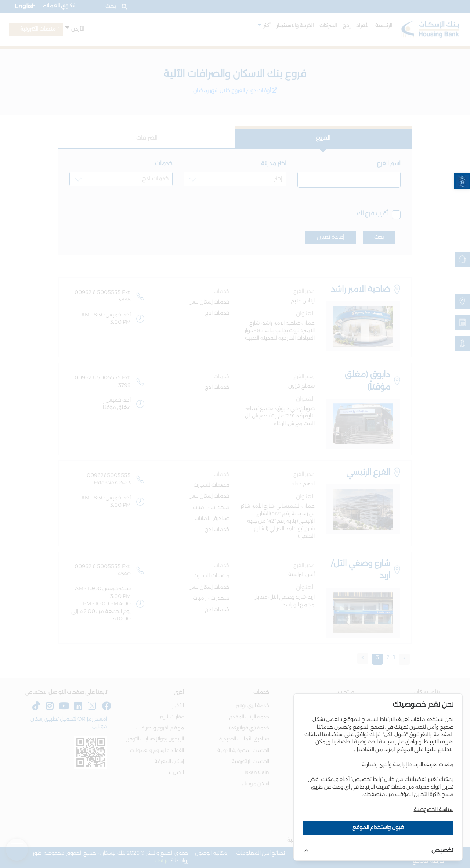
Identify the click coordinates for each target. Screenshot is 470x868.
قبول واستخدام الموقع (378, 828)
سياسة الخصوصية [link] (434, 810)
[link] (462, 181)
